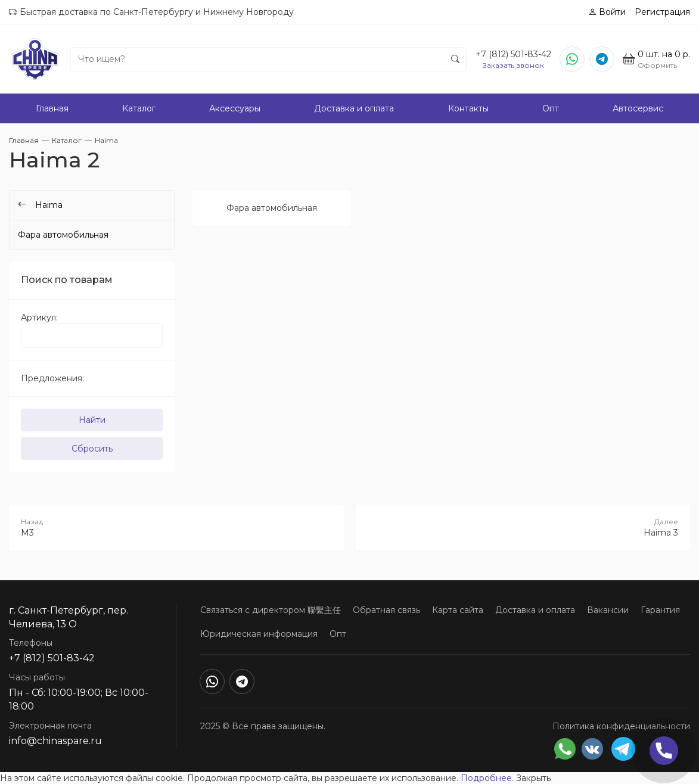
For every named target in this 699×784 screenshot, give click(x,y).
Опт (551, 108)
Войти (607, 12)
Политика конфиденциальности (621, 726)
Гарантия (660, 610)
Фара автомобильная (272, 208)
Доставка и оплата (354, 108)
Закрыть (533, 778)
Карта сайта (458, 610)
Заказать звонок (513, 65)
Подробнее (486, 778)
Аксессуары (235, 108)
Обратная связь (386, 610)
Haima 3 (523, 527)
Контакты (468, 108)
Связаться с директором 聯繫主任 (271, 610)
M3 (176, 527)
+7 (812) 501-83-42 (513, 54)
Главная (52, 108)
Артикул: (39, 318)
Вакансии (608, 610)
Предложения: (52, 378)
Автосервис (638, 108)
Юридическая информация (259, 634)
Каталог (139, 108)
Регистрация (662, 12)
